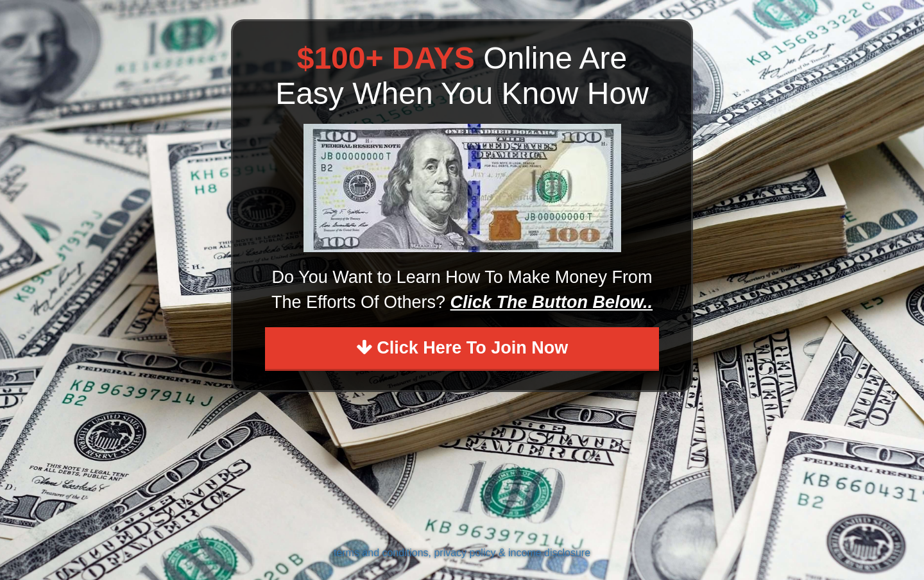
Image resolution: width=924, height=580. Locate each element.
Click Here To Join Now (462, 348)
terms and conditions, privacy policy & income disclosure (462, 553)
